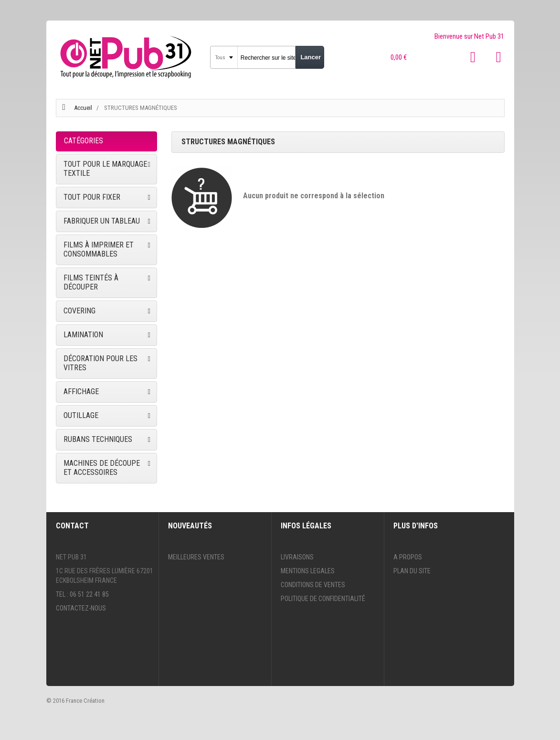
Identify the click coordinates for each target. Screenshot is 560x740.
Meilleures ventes (196, 557)
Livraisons (297, 557)
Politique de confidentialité (323, 599)
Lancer (311, 57)
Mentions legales (308, 571)
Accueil (83, 108)
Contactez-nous (81, 608)
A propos (408, 557)
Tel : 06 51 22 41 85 (82, 594)
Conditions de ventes (313, 585)
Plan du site (412, 571)
